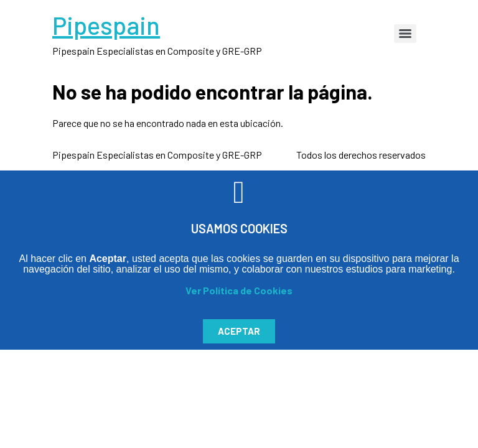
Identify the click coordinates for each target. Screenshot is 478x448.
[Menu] (405, 34)
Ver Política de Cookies (239, 290)
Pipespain (106, 25)
